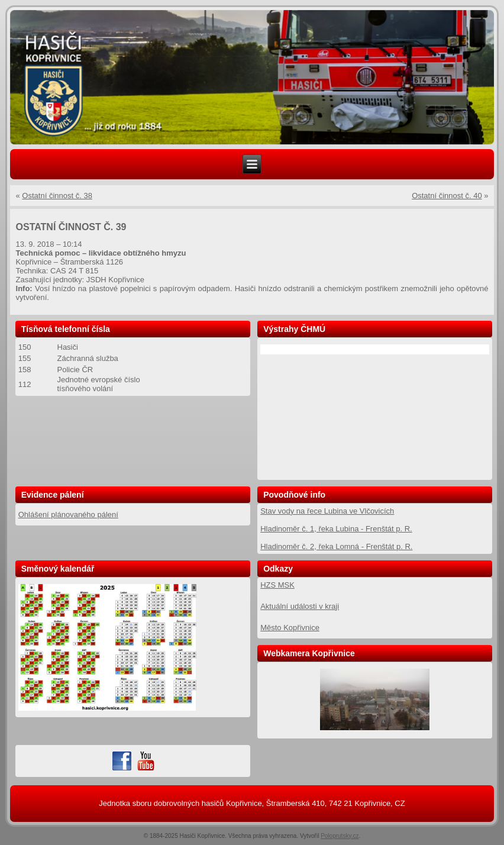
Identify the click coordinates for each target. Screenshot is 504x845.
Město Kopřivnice (290, 628)
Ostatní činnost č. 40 (447, 196)
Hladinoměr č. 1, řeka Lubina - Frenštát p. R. (336, 529)
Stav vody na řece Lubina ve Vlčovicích (327, 511)
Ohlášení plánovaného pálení (68, 515)
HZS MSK (277, 585)
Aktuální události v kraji (300, 606)
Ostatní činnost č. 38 (57, 196)
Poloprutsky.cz (340, 836)
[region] (252, 77)
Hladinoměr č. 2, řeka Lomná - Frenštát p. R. (336, 546)
